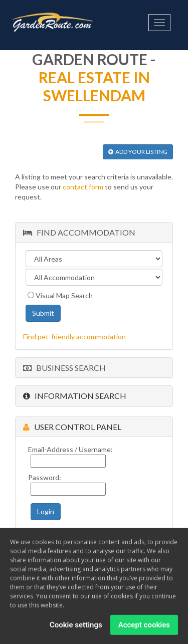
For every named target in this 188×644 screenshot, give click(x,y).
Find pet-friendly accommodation (74, 337)
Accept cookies (144, 627)
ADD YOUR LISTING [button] (138, 152)
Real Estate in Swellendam (94, 86)
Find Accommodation (79, 232)
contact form (83, 187)
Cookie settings (76, 627)
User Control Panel (72, 427)
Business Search (64, 368)
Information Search (75, 396)
